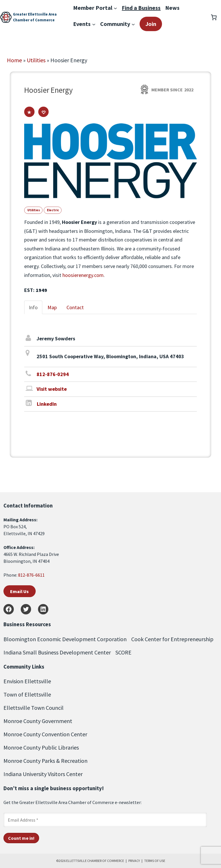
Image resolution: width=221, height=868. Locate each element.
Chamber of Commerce (34, 20)
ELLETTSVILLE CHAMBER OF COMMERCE (95, 861)
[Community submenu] (133, 24)
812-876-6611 (31, 575)
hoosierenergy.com (83, 275)
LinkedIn (47, 404)
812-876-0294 (53, 374)
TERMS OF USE (155, 861)
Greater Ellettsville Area (35, 14)
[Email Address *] (105, 820)
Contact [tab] (75, 307)
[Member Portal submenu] (115, 8)
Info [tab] (33, 307)
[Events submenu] (94, 24)
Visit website (52, 389)
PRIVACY (134, 861)
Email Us (19, 591)
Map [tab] (52, 307)
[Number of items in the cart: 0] (214, 17)
